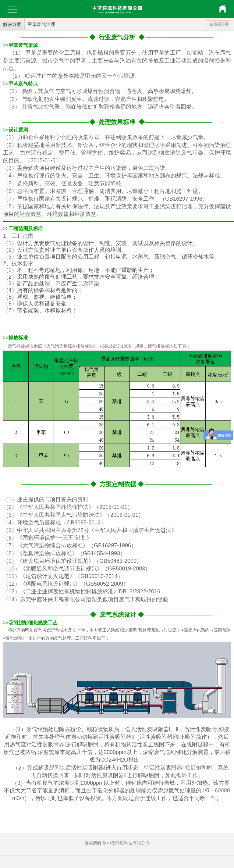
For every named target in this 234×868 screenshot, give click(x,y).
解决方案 (12, 24)
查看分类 (219, 24)
